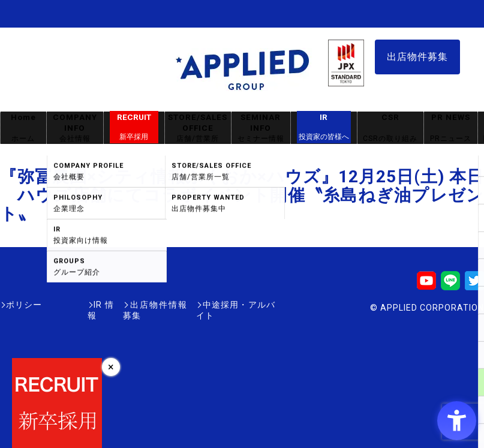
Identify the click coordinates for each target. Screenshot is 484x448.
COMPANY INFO (75, 128)
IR (324, 127)
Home (23, 128)
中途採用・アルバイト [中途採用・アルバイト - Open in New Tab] (230, 305)
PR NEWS (451, 128)
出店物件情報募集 (134, 305)
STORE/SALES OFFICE (198, 128)
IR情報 (70, 305)
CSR (390, 128)
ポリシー (24, 305)
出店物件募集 (417, 57)
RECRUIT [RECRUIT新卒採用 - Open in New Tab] (134, 127)
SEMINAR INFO (261, 128)
